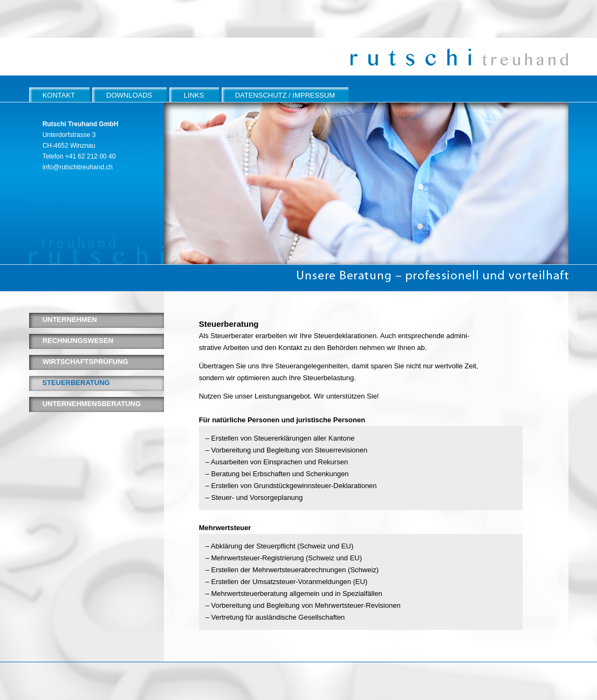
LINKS (194, 95)
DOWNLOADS (129, 95)
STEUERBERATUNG (76, 383)
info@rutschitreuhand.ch (78, 167)
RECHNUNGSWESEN (78, 341)
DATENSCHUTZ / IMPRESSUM (285, 95)
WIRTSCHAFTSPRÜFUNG (85, 362)
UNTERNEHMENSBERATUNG (92, 404)
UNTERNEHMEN (70, 320)
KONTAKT (59, 95)
